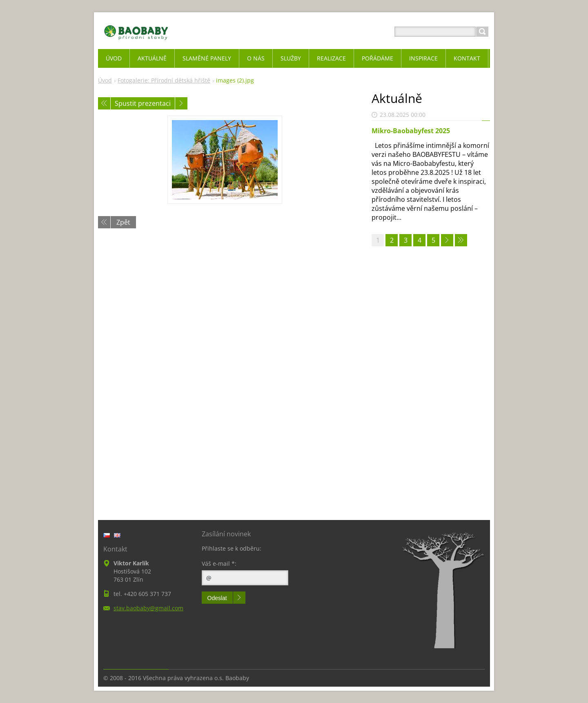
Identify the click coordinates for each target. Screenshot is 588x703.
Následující (181, 103)
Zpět (123, 222)
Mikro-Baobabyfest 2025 (411, 131)
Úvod (105, 80)
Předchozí (104, 103)
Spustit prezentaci (143, 103)
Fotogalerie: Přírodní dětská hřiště (164, 80)
